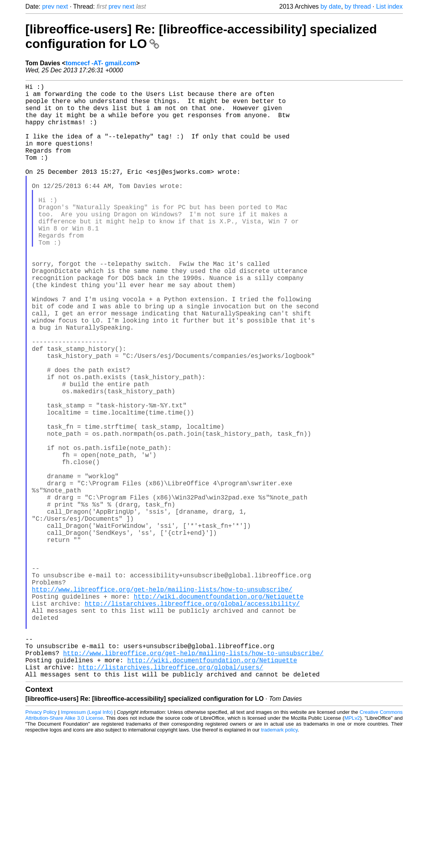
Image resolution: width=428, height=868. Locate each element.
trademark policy (279, 862)
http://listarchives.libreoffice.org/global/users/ (171, 798)
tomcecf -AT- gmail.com (101, 63)
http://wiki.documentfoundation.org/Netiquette (219, 711)
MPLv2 (352, 850)
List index (389, 6)
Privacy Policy (41, 844)
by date (331, 6)
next (62, 6)
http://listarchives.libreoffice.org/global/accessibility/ (192, 720)
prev (48, 6)
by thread (358, 6)
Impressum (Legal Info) (87, 844)
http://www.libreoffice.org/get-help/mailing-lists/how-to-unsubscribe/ (162, 702)
